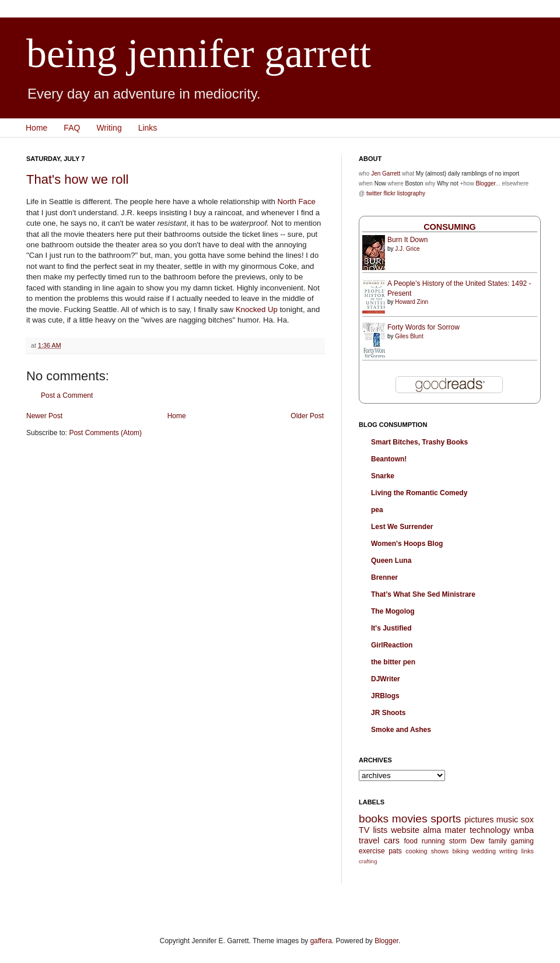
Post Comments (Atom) (105, 433)
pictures (479, 820)
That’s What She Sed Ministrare (423, 594)
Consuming (450, 227)
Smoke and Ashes (401, 730)
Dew (478, 841)
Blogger (485, 183)
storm (458, 841)
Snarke (383, 476)
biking (460, 851)
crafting (368, 861)
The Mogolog (393, 611)
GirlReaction (392, 645)
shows (440, 851)
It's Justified (391, 628)
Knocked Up (257, 309)
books (374, 819)
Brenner (384, 577)
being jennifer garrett (199, 53)
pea (377, 510)
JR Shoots (388, 713)
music (508, 820)
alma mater (444, 830)
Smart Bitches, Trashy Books (419, 442)
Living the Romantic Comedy (419, 493)
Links (148, 128)
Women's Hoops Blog (407, 544)
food (410, 841)
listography (411, 193)
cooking (416, 851)
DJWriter (386, 679)
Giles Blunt (409, 336)
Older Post (307, 416)
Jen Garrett (386, 174)
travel (369, 841)
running (433, 841)
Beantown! (389, 459)
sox (527, 820)
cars (392, 841)
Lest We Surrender (402, 527)
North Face (297, 202)
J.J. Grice (407, 249)
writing (508, 851)
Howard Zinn (412, 302)
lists (380, 830)
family (497, 841)
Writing (109, 128)
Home (36, 128)
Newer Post (44, 416)
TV (364, 830)
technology (490, 830)
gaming (522, 841)
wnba (524, 830)
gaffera (321, 941)
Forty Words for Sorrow (423, 327)
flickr (389, 193)
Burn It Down (407, 240)
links (527, 851)
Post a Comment (67, 395)
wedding (484, 851)
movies (410, 819)
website (405, 830)
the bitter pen (393, 662)
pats (395, 851)
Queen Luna (391, 561)
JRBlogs (385, 696)
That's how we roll (77, 179)
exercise (372, 851)
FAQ (72, 128)
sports (446, 819)
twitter (374, 193)
